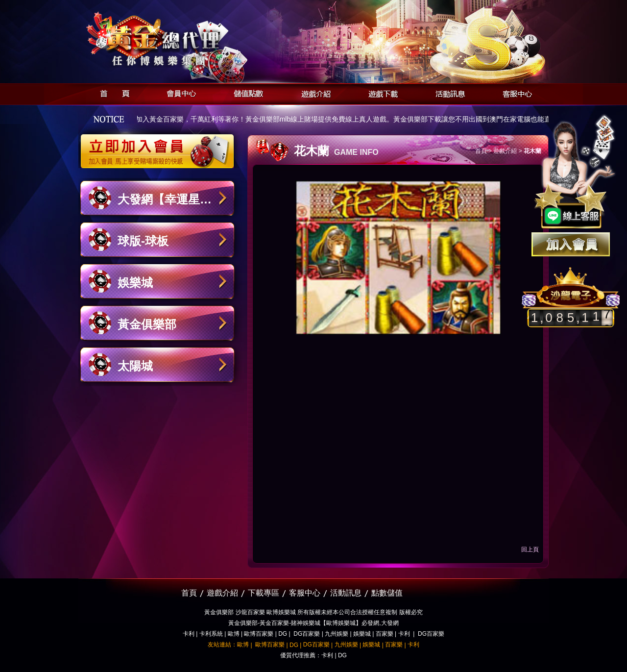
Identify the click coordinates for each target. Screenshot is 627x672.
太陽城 (135, 366)
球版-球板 (143, 241)
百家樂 (385, 634)
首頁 (112, 92)
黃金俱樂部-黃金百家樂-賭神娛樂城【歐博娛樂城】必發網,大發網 (313, 623)
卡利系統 (211, 634)
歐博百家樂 (259, 634)
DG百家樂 (307, 634)
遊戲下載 (380, 92)
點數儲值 (387, 593)
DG (283, 634)
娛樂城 (135, 283)
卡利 (189, 634)
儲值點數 (246, 92)
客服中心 (515, 92)
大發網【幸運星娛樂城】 (165, 204)
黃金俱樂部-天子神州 (182, 39)
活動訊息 (447, 92)
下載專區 (264, 593)
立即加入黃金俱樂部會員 (160, 146)
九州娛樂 (337, 634)
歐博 (234, 634)
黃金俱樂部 (147, 324)
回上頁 (530, 549)
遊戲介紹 (313, 92)
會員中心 (179, 92)
